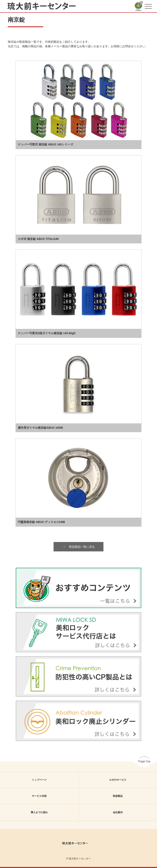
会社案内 (118, 812)
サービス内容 (39, 796)
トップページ (39, 780)
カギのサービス (118, 780)
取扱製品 (118, 796)
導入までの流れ (39, 812)
